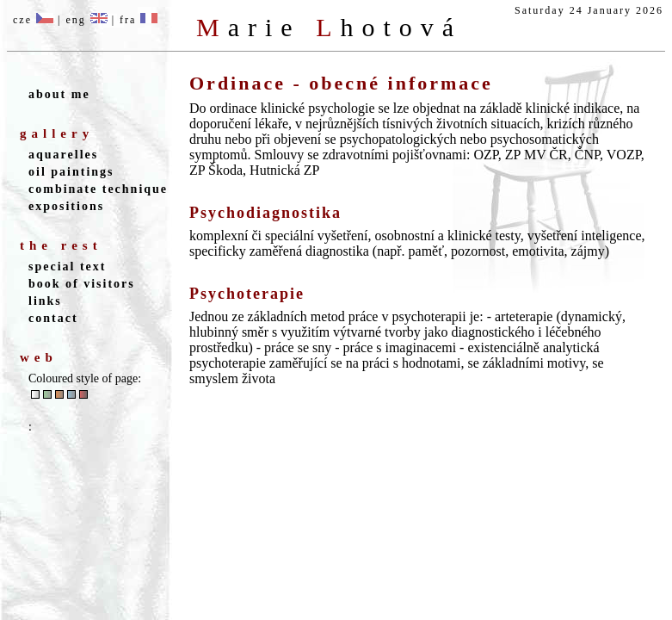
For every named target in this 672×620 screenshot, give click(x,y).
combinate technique (98, 189)
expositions (66, 206)
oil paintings (71, 172)
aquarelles (63, 155)
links (45, 301)
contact (53, 318)
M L (329, 27)
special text (67, 267)
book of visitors (82, 284)
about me (59, 94)
